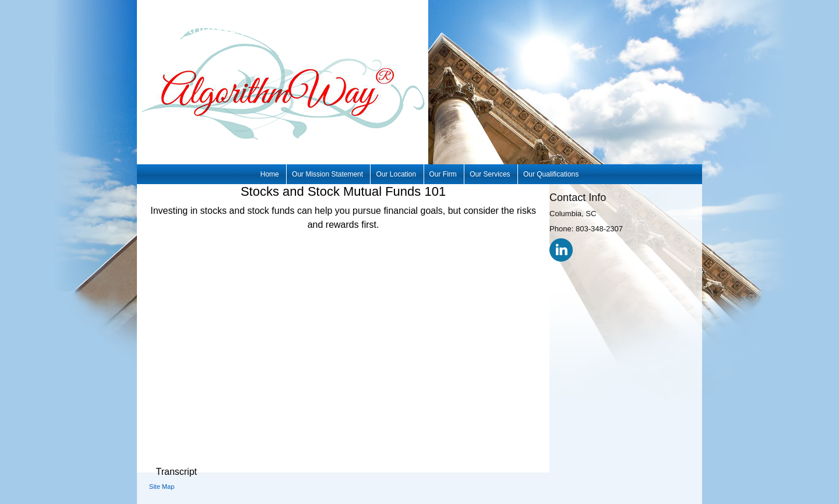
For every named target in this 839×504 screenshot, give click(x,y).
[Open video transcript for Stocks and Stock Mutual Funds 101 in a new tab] (176, 472)
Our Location (396, 174)
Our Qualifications (551, 174)
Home (270, 174)
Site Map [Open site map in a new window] (162, 487)
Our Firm (443, 174)
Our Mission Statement (327, 174)
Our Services (490, 174)
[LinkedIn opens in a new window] (561, 250)
